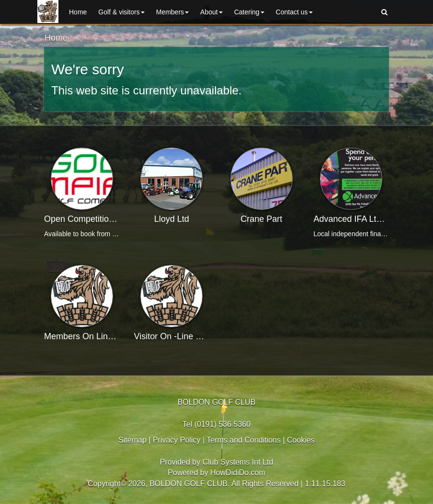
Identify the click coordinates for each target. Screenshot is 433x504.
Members (172, 12)
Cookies (301, 440)
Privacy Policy (177, 440)
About (211, 12)
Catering (249, 12)
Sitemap (132, 440)
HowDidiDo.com (238, 473)
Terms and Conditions (244, 440)
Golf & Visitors (121, 12)
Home (78, 12)
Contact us (294, 12)
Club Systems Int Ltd (238, 462)
